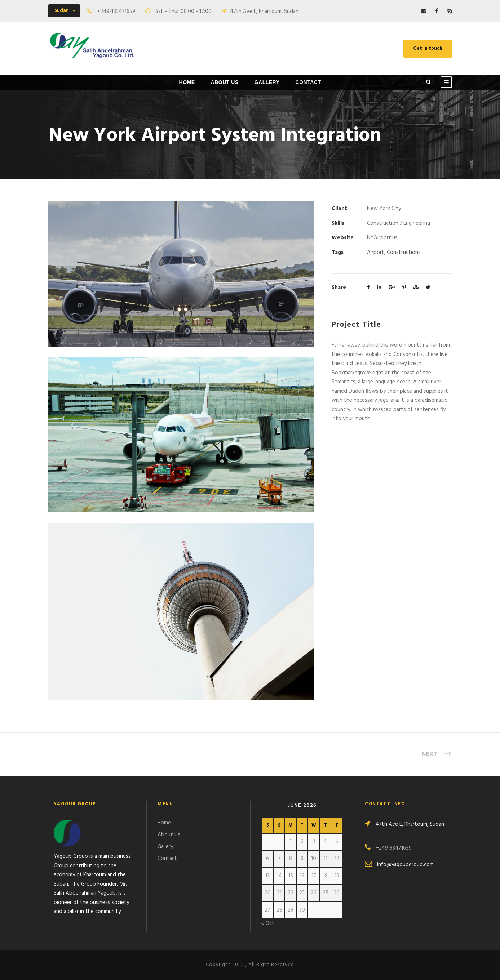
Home (187, 82)
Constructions (404, 253)
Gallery (267, 82)
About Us (225, 82)
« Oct (268, 923)
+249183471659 (394, 848)
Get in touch (428, 48)
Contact (308, 82)
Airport (376, 253)
